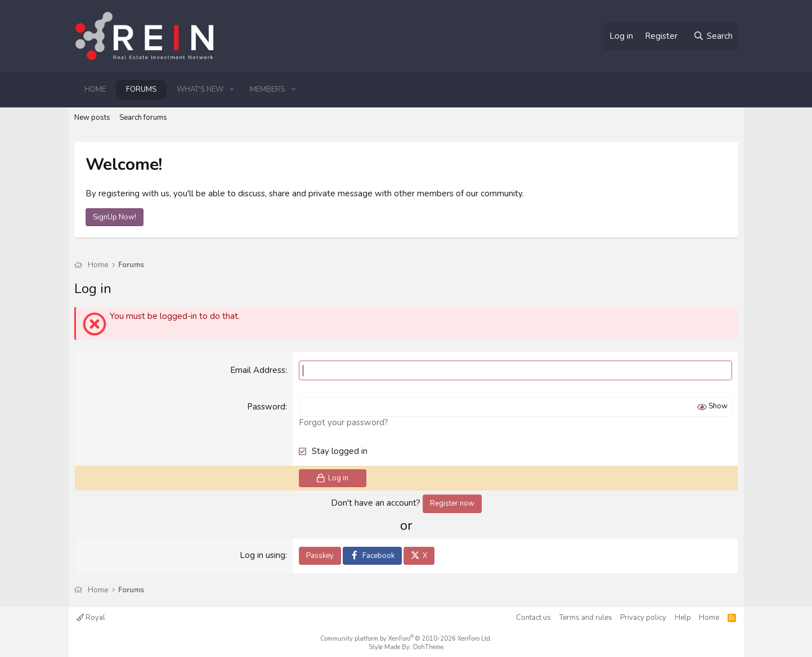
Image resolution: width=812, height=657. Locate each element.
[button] (232, 89)
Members (267, 89)
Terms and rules (586, 618)
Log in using (263, 555)
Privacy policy (643, 618)
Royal (91, 618)
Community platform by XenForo (406, 638)
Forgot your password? (344, 422)
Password (266, 407)
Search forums (143, 118)
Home (95, 89)
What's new (200, 89)
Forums (141, 89)
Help (683, 618)
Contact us (533, 618)
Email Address (258, 370)
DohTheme (428, 647)
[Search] (712, 36)
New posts (92, 118)
